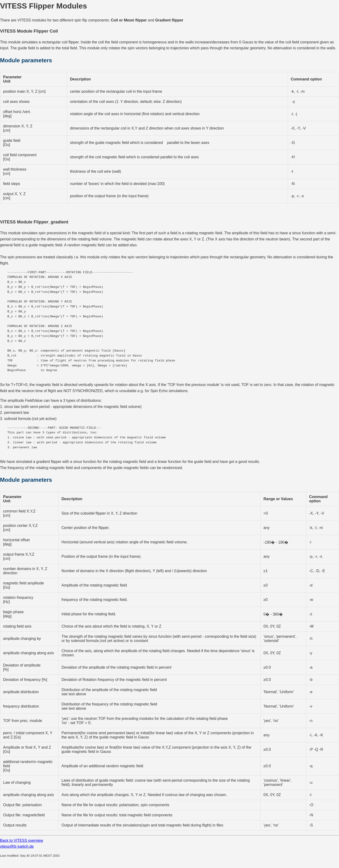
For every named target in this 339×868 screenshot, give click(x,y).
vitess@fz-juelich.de (17, 846)
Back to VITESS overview (21, 841)
